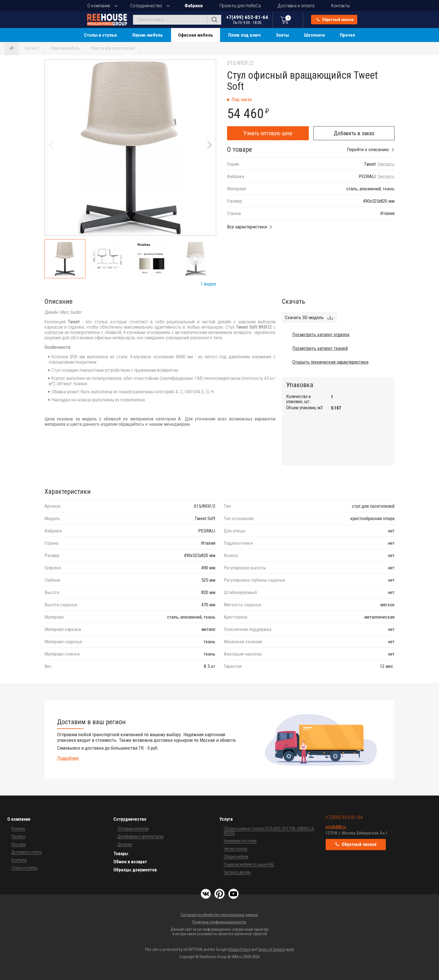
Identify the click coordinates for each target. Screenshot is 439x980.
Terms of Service (271, 949)
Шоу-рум (19, 844)
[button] (210, 145)
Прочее (348, 35)
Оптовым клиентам (133, 829)
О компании (99, 6)
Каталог (32, 48)
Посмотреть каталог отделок (321, 335)
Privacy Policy (239, 949)
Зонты (282, 35)
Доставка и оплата (296, 6)
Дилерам (125, 844)
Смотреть (386, 164)
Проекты (18, 836)
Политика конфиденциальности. (219, 922)
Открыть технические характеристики (330, 362)
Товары (121, 854)
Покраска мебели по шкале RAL (249, 864)
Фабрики (194, 6)
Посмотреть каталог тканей (320, 348)
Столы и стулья (100, 35)
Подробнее (68, 758)
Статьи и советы (24, 868)
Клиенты (18, 829)
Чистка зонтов (235, 849)
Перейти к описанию (368, 149)
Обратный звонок (335, 20)
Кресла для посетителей (113, 48)
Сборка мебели (236, 857)
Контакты (340, 6)
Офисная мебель (196, 35)
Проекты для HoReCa (240, 6)
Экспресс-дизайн (237, 872)
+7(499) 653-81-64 (247, 19)
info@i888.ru (336, 827)
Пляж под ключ (244, 35)
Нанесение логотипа (240, 841)
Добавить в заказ (354, 133)
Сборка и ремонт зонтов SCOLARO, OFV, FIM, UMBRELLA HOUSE (269, 831)
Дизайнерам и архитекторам (141, 836)
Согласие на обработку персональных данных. (219, 915)
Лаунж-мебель (147, 35)
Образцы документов (135, 870)
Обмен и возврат (130, 862)
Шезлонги (314, 35)
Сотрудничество (146, 6)
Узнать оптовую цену (268, 133)
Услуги (226, 819)
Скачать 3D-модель (304, 317)
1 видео (208, 284)
